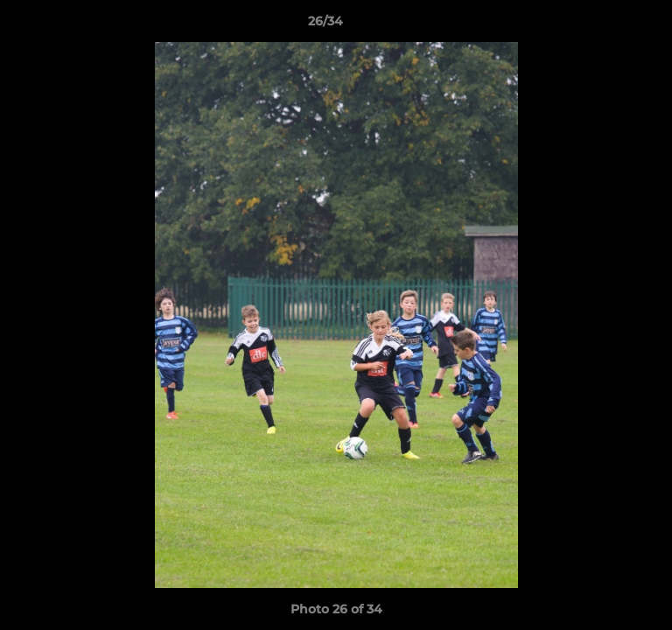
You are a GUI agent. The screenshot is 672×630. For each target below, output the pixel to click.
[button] (609, 25)
